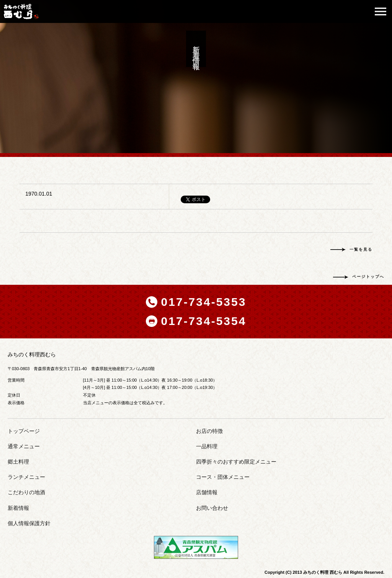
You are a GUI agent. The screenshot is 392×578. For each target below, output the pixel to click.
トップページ (24, 431)
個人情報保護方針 (29, 523)
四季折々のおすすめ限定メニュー (236, 462)
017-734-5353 (204, 302)
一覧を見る (361, 249)
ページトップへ (368, 277)
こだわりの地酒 (26, 492)
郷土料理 (18, 462)
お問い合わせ (212, 508)
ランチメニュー (26, 477)
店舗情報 (207, 492)
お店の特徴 (209, 431)
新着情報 (18, 508)
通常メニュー (24, 446)
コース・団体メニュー (223, 477)
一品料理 (207, 446)
